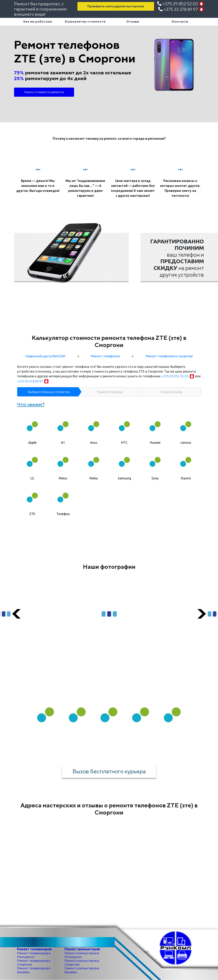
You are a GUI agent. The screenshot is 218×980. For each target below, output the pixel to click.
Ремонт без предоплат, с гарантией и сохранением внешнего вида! (40, 9)
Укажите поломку (110, 392)
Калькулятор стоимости (85, 22)
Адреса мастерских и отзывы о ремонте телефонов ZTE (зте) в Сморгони (109, 809)
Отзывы (133, 22)
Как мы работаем (38, 22)
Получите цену (171, 392)
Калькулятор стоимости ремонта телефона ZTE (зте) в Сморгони (109, 341)
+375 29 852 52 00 (181, 4)
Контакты (180, 22)
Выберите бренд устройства (49, 392)
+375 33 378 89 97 (181, 9)
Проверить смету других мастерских (116, 6)
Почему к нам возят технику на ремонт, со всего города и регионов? (109, 139)
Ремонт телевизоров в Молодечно (34, 955)
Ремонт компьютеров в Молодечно (82, 955)
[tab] (32, 428)
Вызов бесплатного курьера (109, 771)
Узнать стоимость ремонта (44, 92)
